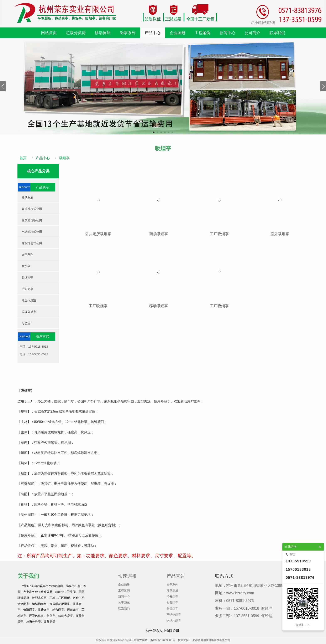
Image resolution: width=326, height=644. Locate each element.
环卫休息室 (29, 300)
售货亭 (26, 266)
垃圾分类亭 (29, 312)
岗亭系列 (27, 255)
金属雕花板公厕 (32, 220)
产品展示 (42, 187)
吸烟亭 (64, 158)
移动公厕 (47, 592)
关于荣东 (124, 603)
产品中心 (42, 158)
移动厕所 (27, 197)
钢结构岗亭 (174, 621)
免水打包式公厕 (32, 243)
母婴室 (26, 323)
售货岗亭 (172, 609)
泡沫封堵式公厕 (32, 232)
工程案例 (124, 591)
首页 (23, 158)
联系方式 (42, 336)
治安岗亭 (27, 289)
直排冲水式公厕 (32, 209)
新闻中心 (124, 597)
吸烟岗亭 (27, 277)
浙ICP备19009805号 (163, 640)
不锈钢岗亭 (174, 615)
